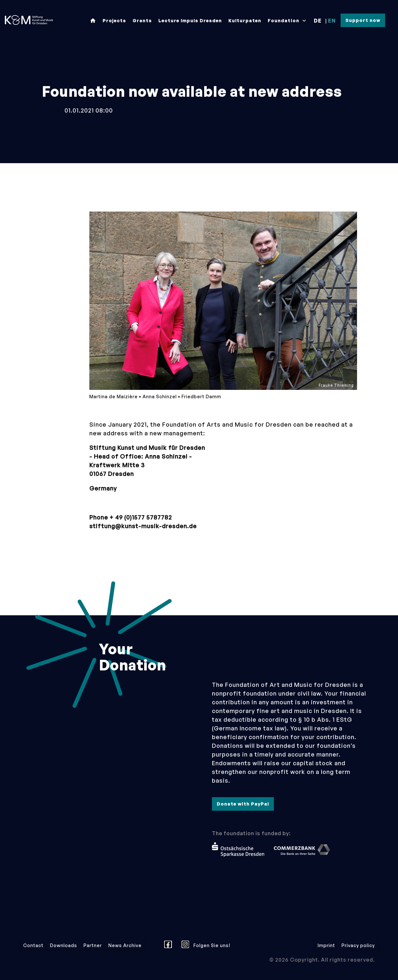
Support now (363, 20)
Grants (142, 20)
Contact (33, 945)
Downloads (64, 945)
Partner (93, 945)
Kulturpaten (245, 20)
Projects (114, 20)
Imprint (326, 945)
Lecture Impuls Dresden (190, 20)
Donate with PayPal (243, 804)
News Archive (125, 945)
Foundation (288, 21)
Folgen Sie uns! (206, 945)
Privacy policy (358, 945)
